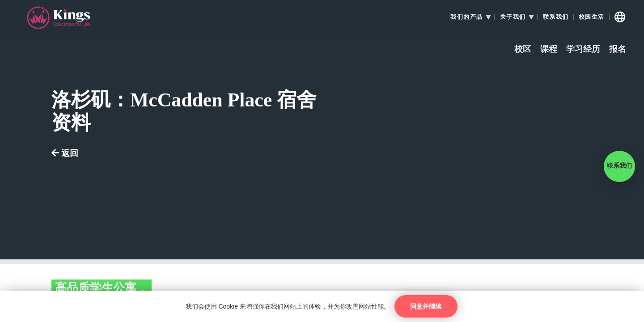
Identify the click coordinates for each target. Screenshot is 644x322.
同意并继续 (426, 306)
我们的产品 (467, 17)
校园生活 (592, 17)
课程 (549, 49)
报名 (618, 49)
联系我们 (556, 17)
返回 (65, 154)
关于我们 (513, 17)
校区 (523, 49)
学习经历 (583, 49)
